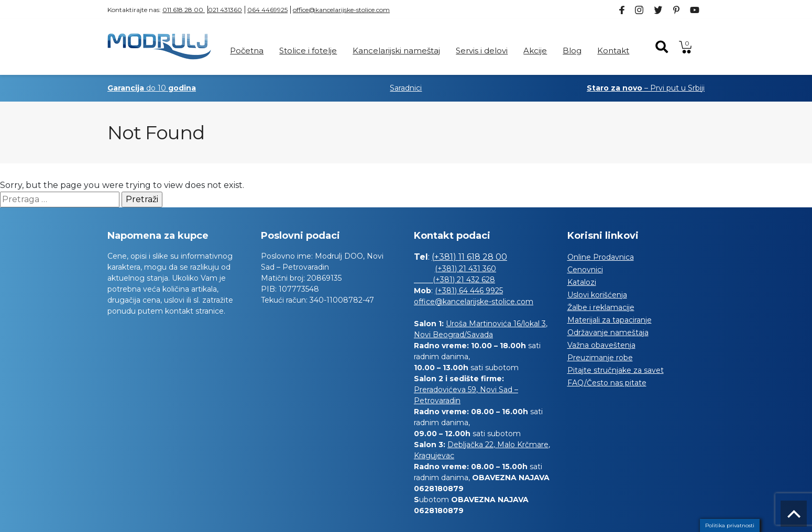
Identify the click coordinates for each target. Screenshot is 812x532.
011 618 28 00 (184, 10)
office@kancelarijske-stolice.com (341, 10)
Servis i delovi (482, 51)
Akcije (535, 51)
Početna (247, 51)
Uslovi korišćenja (597, 295)
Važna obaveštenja (601, 345)
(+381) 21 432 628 (454, 280)
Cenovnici (585, 270)
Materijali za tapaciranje (610, 320)
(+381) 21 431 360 (465, 269)
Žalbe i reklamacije (601, 307)
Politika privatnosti (730, 525)
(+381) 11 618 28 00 (469, 257)
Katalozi (582, 282)
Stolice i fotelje (308, 51)
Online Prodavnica (601, 257)
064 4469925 (267, 10)
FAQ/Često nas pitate (607, 383)
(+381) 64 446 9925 (469, 291)
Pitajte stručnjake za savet (616, 370)
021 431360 (225, 10)
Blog (572, 51)
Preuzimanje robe (600, 358)
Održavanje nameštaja (608, 332)
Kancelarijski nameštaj (396, 51)
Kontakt (613, 51)
